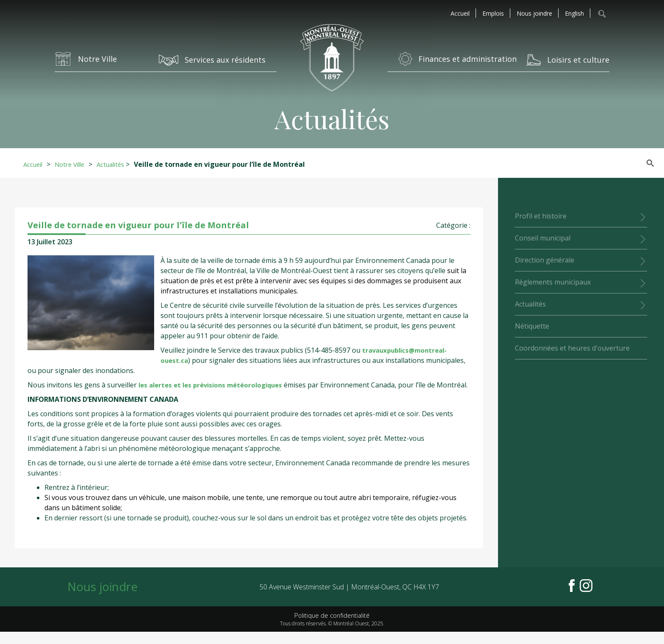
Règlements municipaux (553, 282)
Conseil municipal (543, 238)
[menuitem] (574, 14)
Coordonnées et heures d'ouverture (572, 348)
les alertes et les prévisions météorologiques (216, 385)
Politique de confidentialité (332, 627)
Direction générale (545, 260)
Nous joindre (534, 14)
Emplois (493, 14)
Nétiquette (532, 326)
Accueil (460, 14)
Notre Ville (74, 164)
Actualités (119, 164)
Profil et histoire (541, 216)
